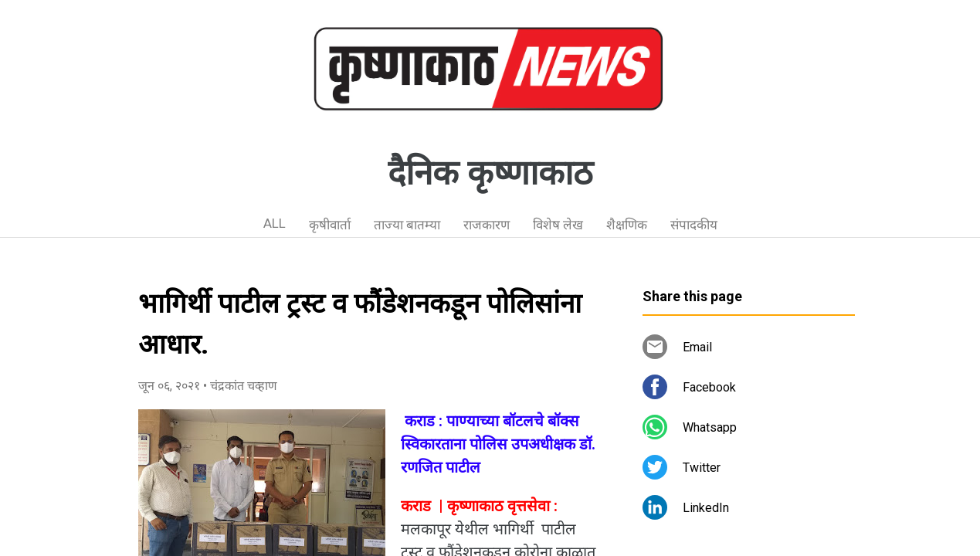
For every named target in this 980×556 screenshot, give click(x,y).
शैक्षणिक (627, 225)
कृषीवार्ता (330, 225)
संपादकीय (694, 225)
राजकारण (487, 225)
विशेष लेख (558, 225)
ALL (275, 223)
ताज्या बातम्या (407, 225)
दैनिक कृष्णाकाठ (490, 173)
